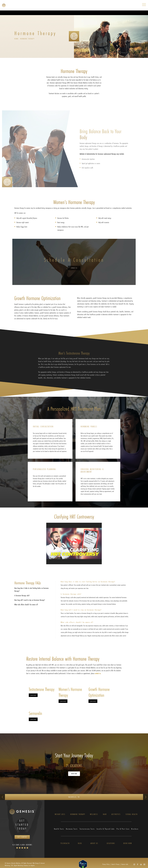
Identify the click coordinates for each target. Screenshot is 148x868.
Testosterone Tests (87, 829)
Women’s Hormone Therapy (70, 692)
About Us (94, 843)
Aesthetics (116, 814)
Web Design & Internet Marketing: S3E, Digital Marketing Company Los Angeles (25, 864)
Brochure (135, 829)
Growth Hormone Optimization (99, 692)
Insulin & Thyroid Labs (106, 829)
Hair (105, 814)
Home (16, 39)
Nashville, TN (74, 797)
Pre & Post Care (123, 829)
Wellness (94, 814)
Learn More (33, 695)
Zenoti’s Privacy (116, 864)
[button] (134, 864)
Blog (80, 843)
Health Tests (59, 829)
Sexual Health (132, 814)
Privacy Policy (106, 864)
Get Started (22, 837)
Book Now (74, 774)
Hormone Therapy (27, 39)
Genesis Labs (125, 864)
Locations (111, 843)
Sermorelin (35, 713)
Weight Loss (60, 814)
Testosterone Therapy (42, 689)
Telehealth (65, 843)
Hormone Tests (72, 829)
